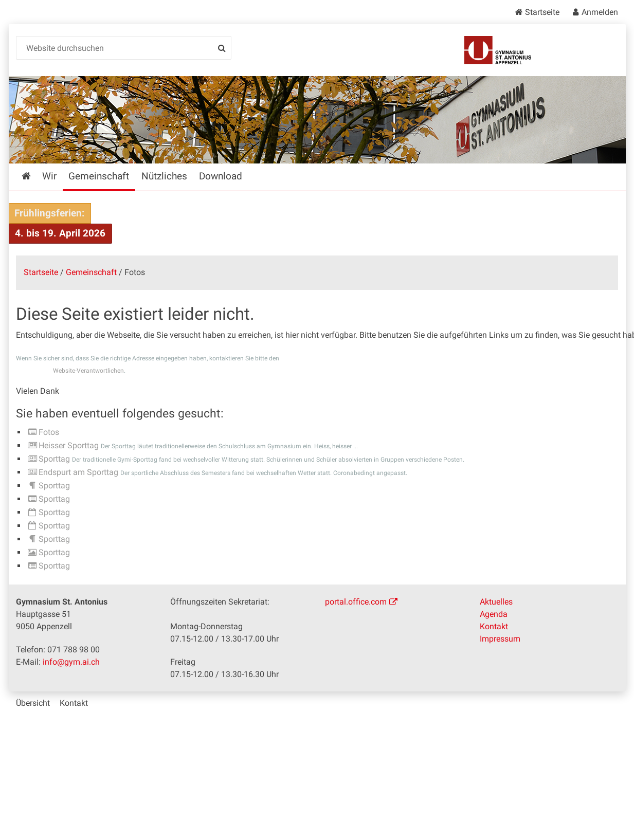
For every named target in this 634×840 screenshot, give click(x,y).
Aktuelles (496, 602)
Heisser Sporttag (69, 445)
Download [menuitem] (221, 176)
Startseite (542, 12)
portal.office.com (356, 602)
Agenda (494, 614)
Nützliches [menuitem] (164, 176)
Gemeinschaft (91, 272)
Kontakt (494, 626)
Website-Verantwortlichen (88, 371)
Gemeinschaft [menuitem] (99, 176)
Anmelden (600, 12)
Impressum (500, 639)
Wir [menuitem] (49, 176)
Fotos (49, 432)
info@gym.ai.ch (71, 662)
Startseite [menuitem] (34, 176)
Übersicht (33, 703)
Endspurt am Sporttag (78, 472)
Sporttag (54, 459)
